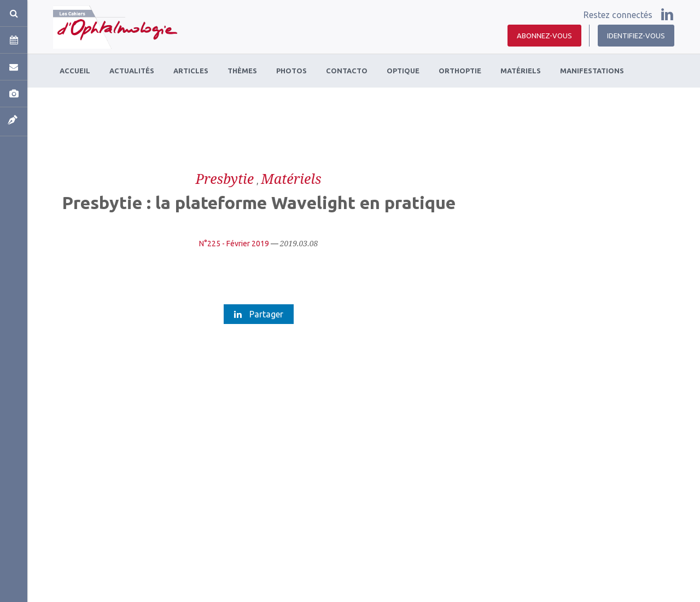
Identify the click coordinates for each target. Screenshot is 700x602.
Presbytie (225, 178)
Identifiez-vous (636, 36)
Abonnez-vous (544, 36)
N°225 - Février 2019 (234, 244)
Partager (259, 314)
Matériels (291, 178)
